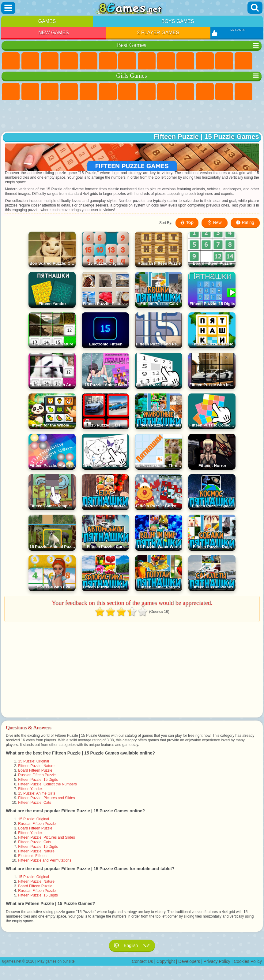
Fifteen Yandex (30, 789)
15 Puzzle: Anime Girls (37, 793)
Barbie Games (69, 92)
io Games (205, 61)
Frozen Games (185, 92)
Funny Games (185, 61)
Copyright (166, 961)
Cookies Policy (248, 961)
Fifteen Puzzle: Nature (36, 766)
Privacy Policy (217, 961)
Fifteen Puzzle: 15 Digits (38, 780)
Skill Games (108, 61)
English (132, 945)
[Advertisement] (132, 116)
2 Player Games (158, 33)
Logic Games (243, 61)
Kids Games (69, 61)
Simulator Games (50, 61)
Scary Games (224, 61)
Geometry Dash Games (147, 61)
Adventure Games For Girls (127, 92)
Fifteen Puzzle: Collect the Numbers (47, 784)
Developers (189, 961)
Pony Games (11, 92)
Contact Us (142, 961)
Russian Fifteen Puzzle (37, 775)
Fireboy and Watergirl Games (50, 92)
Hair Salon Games (224, 92)
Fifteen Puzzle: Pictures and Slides (46, 798)
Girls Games (30, 61)
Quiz (89, 92)
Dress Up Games (205, 92)
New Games (54, 33)
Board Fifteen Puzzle (35, 770)
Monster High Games (108, 92)
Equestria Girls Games (30, 92)
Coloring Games (147, 92)
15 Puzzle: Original (34, 761)
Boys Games (178, 21)
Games (47, 21)
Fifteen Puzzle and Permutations (45, 860)
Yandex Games (127, 61)
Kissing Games (243, 92)
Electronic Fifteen (32, 856)
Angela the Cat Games (166, 92)
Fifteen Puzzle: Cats (34, 803)
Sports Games (166, 61)
